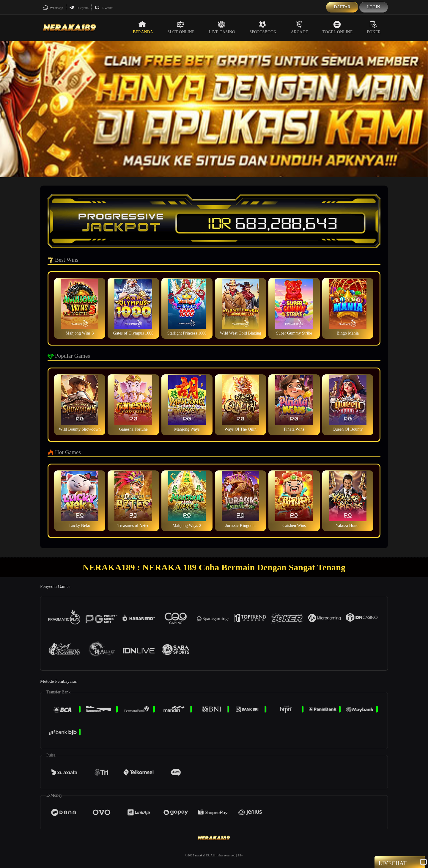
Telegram (79, 8)
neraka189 (202, 855)
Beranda (143, 27)
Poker (374, 27)
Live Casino (222, 27)
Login (374, 7)
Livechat (104, 8)
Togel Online (338, 27)
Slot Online (181, 27)
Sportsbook (263, 27)
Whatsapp (53, 8)
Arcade (300, 27)
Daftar (342, 7)
